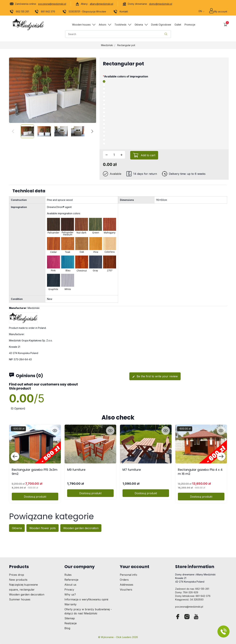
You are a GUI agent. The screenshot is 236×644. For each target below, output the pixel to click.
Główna (17, 528)
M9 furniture (76, 470)
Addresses (127, 585)
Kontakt (121, 12)
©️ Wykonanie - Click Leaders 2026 (118, 637)
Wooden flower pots (43, 528)
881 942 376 (45, 12)
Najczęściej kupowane (23, 585)
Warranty (70, 604)
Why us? (70, 594)
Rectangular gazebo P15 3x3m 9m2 (35, 472)
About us (70, 585)
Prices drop (17, 575)
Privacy (69, 590)
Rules (68, 575)
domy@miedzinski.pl (161, 4)
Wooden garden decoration (81, 528)
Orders (124, 580)
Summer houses (20, 599)
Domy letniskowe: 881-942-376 (193, 596)
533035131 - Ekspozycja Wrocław (84, 12)
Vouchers (126, 590)
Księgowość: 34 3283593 (189, 599)
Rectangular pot (126, 45)
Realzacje (71, 623)
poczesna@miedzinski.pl (52, 4)
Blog (67, 628)
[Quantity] (114, 155)
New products (18, 580)
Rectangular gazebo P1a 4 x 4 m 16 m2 (200, 472)
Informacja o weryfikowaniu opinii (86, 599)
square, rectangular (22, 590)
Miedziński (107, 45)
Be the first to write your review (155, 376)
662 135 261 (19, 12)
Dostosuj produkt (35, 497)
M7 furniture (132, 470)
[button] (225, 25)
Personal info (128, 575)
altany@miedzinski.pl (101, 4)
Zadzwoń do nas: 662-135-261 (192, 589)
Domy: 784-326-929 (187, 592)
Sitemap (70, 618)
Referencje (71, 580)
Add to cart (148, 155)
